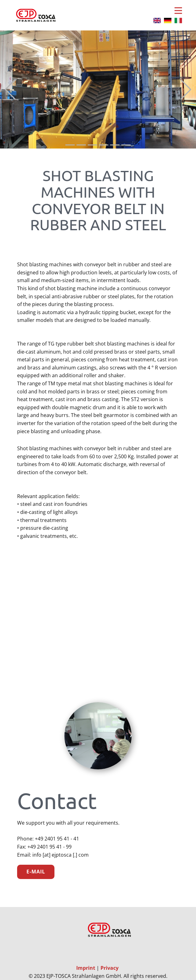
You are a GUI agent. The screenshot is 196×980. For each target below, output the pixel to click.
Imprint (86, 968)
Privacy (110, 968)
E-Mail (36, 872)
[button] (10, 90)
